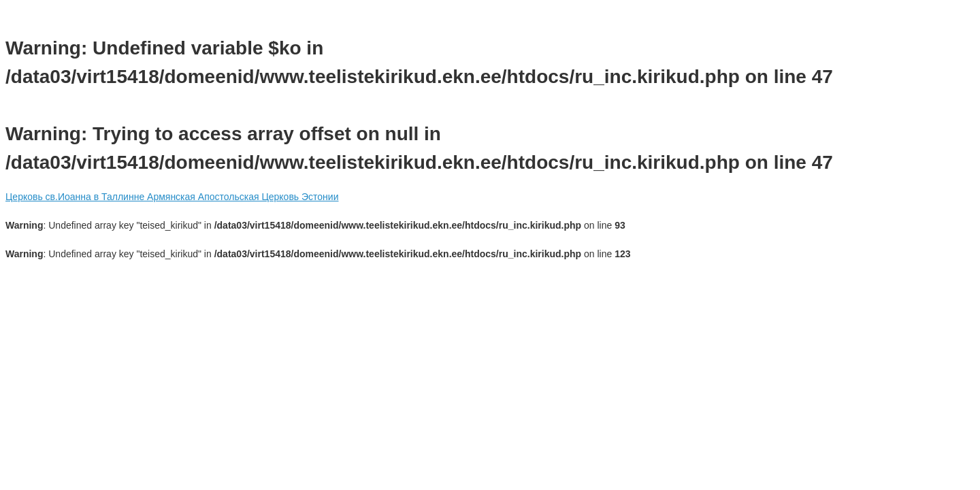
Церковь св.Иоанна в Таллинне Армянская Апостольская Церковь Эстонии (172, 197)
